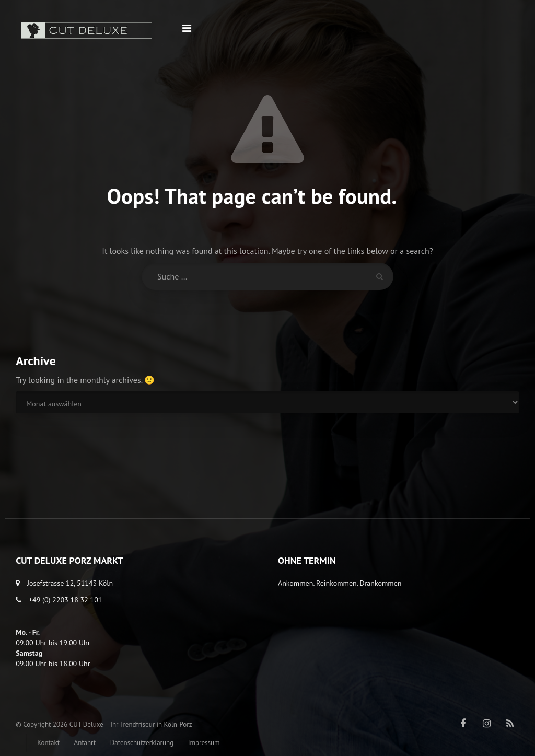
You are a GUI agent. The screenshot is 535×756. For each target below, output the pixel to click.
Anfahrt (85, 743)
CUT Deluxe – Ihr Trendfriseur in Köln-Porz (131, 724)
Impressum (204, 743)
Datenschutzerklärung (142, 743)
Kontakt (48, 743)
